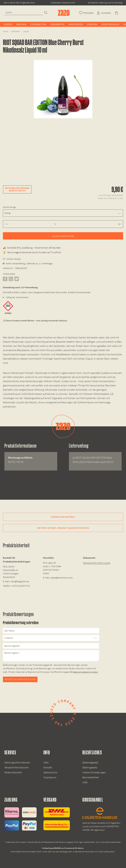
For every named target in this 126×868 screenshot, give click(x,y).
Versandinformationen (17, 768)
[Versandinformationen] (57, 819)
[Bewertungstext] (51, 656)
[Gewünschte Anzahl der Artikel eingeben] (55, 224)
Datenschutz (50, 772)
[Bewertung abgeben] (51, 638)
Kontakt (48, 768)
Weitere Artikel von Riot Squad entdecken (63, 528)
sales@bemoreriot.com (62, 578)
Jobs (46, 763)
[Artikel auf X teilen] (17, 279)
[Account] (104, 13)
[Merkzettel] (86, 13)
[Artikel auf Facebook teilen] (5, 279)
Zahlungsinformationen (17, 763)
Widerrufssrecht (13, 772)
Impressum (50, 777)
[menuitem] (24, 14)
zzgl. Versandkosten (115, 195)
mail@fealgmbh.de (20, 581)
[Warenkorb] (117, 13)
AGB (85, 782)
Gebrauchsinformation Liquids (97, 563)
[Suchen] (46, 13)
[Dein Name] (51, 631)
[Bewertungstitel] (51, 646)
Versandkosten (89, 842)
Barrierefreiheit (91, 777)
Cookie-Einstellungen (94, 772)
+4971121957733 (20, 586)
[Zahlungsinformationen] (20, 819)
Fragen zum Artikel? (63, 517)
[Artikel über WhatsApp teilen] (11, 279)
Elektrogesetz (90, 768)
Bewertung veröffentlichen (20, 679)
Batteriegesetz (90, 763)
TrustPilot (56, 252)
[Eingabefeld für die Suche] (24, 12)
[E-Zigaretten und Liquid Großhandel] (102, 820)
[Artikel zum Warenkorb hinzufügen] (63, 236)
